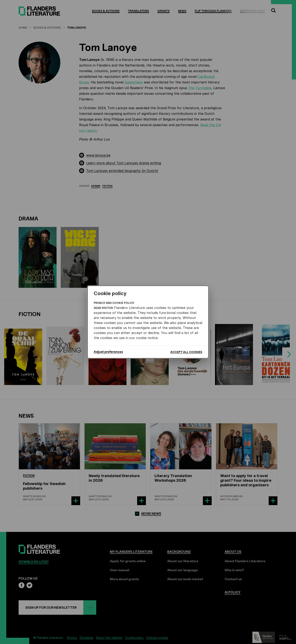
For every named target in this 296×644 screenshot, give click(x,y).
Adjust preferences (108, 352)
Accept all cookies (186, 352)
